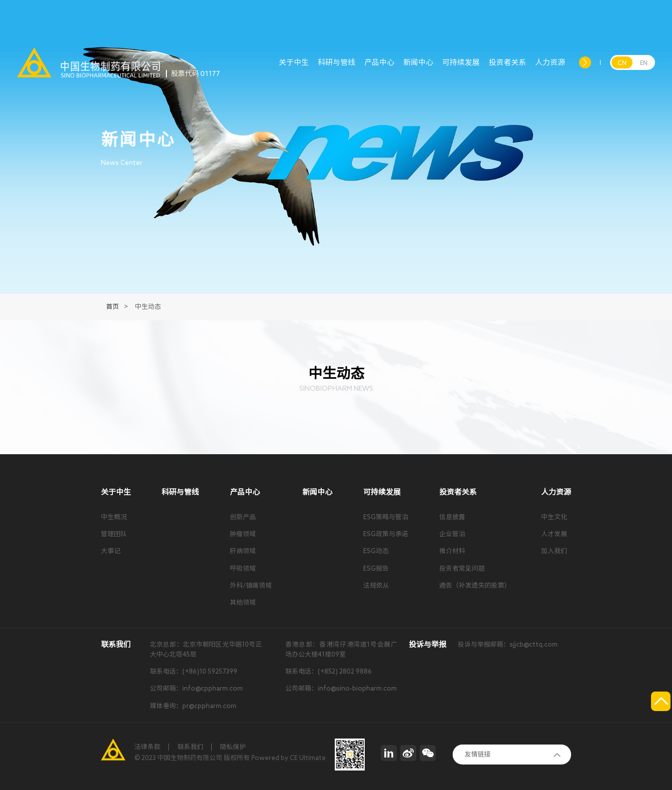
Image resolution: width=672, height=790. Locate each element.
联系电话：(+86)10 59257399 (194, 671)
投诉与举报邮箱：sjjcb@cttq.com (508, 644)
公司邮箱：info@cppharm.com (196, 688)
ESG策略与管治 (386, 517)
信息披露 (452, 517)
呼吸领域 (243, 568)
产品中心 (379, 68)
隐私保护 (233, 747)
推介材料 (452, 551)
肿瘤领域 (243, 534)
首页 (112, 307)
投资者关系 (507, 68)
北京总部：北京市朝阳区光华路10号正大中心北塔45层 (206, 649)
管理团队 (114, 534)
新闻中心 (418, 68)
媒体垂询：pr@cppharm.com (193, 706)
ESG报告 (376, 568)
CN (622, 62)
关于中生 (294, 68)
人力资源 (550, 68)
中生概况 (114, 517)
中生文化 (554, 517)
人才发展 (554, 534)
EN (644, 62)
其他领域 (243, 602)
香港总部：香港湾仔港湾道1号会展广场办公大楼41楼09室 (341, 649)
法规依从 (376, 585)
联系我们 (190, 747)
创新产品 (243, 517)
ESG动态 (376, 551)
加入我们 (554, 551)
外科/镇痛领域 (251, 585)
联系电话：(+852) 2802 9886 (329, 671)
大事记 (111, 551)
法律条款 (147, 747)
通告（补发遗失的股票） (475, 585)
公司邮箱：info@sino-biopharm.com (341, 688)
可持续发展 (461, 68)
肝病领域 (243, 551)
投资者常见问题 (462, 568)
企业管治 (452, 534)
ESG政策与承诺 (386, 534)
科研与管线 (336, 68)
